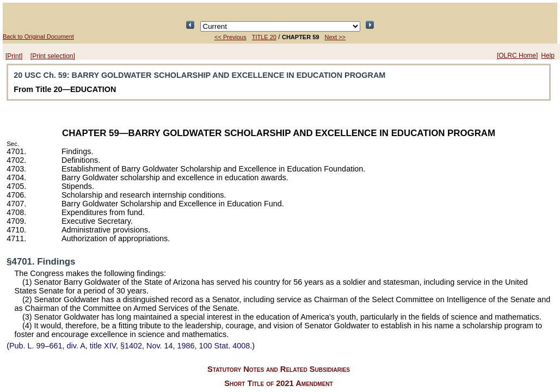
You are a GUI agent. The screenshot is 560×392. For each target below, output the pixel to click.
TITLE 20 (264, 37)
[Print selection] (53, 56)
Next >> (335, 37)
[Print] (14, 56)
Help (548, 56)
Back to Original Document (38, 36)
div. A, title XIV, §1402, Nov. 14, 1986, (130, 346)
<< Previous (230, 37)
